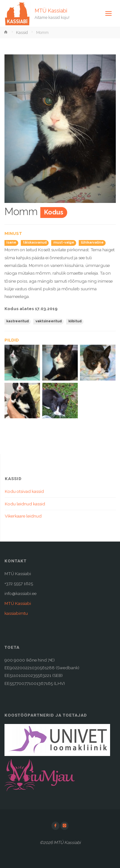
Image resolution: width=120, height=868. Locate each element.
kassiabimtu (16, 613)
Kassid (22, 33)
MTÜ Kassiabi (51, 10)
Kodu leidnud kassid (25, 504)
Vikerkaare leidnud (23, 516)
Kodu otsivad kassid (24, 491)
